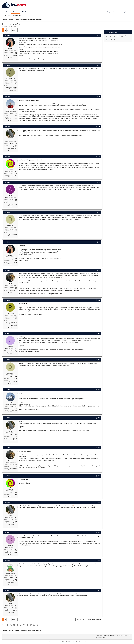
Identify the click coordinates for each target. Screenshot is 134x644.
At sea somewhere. (12, 87)
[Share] (97, 35)
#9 (100, 270)
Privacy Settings (101, 638)
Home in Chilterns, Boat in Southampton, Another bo (10, 324)
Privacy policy (114, 636)
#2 (100, 65)
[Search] (126, 12)
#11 (99, 333)
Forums (16, 12)
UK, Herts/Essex (12, 204)
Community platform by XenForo (61, 642)
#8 (100, 242)
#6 (100, 182)
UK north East (13, 234)
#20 (99, 590)
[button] (31, 12)
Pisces (5, 26)
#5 (100, 157)
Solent (15, 55)
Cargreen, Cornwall (12, 119)
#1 (100, 35)
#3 (100, 97)
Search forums (17, 15)
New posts (8, 15)
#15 (99, 448)
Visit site (10, 57)
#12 (99, 360)
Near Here (14, 410)
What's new (25, 12)
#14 (99, 418)
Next (14, 30)
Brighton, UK (13, 290)
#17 (99, 502)
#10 (99, 300)
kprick (15, 147)
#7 (100, 212)
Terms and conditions (103, 636)
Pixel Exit (87, 642)
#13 (99, 390)
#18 (99, 532)
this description (77, 506)
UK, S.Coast (14, 553)
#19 (99, 560)
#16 (99, 476)
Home (8, 12)
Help (121, 636)
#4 (100, 127)
